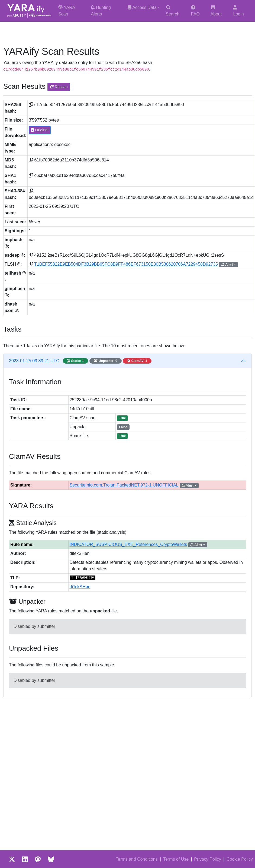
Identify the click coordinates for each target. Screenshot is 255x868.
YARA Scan (67, 11)
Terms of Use (176, 859)
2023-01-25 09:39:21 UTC (80, 361)
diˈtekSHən (80, 587)
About (216, 11)
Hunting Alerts (101, 11)
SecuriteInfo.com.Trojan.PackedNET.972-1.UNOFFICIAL (124, 485)
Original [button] (40, 130)
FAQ (195, 11)
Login (238, 11)
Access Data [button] (142, 7)
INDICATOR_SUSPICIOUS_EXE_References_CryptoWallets (128, 544)
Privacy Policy (208, 859)
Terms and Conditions (137, 859)
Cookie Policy (240, 859)
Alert (227, 265)
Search (172, 11)
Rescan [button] (59, 87)
